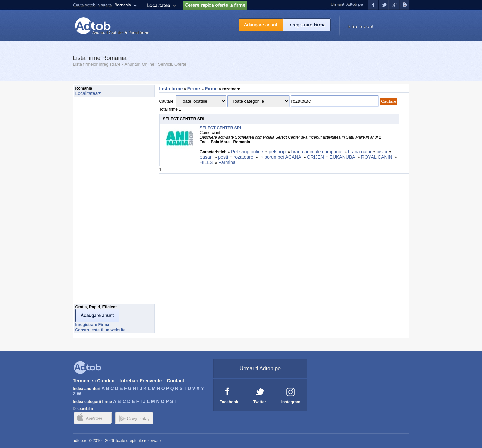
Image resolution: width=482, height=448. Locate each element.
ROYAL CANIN (376, 157)
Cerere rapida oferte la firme (215, 5)
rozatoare (244, 157)
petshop (277, 152)
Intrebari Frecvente (141, 381)
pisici (382, 152)
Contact (175, 381)
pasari (206, 157)
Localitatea (158, 6)
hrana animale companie (317, 152)
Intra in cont (360, 27)
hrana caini (360, 152)
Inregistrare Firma (307, 25)
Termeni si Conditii (94, 381)
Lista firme (171, 89)
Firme (194, 89)
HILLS (206, 162)
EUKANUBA (343, 157)
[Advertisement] (100, 202)
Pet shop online (247, 152)
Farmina (227, 162)
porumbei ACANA (283, 157)
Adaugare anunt (261, 25)
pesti (223, 157)
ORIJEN (315, 157)
